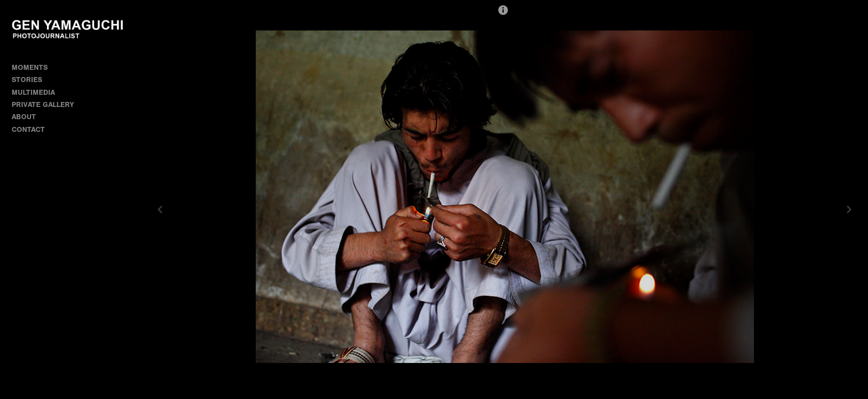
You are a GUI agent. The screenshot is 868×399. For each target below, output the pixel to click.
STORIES (32, 80)
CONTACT (28, 129)
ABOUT (24, 117)
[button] (503, 15)
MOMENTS (34, 67)
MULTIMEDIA (33, 92)
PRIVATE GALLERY (43, 104)
